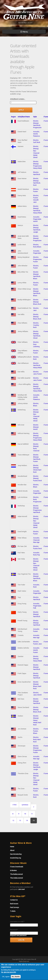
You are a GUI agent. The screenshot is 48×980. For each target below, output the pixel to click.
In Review (13, 870)
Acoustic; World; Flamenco (37, 134)
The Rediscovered (16, 874)
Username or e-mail (17, 922)
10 (25, 814)
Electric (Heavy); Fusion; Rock (37, 478)
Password (14, 930)
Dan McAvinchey (16, 854)
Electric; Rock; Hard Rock (37, 739)
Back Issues (14, 904)
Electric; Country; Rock (36, 325)
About (12, 850)
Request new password (18, 935)
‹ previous (25, 805)
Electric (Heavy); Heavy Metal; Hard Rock (37, 720)
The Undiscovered (16, 878)
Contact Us (14, 900)
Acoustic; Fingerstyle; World (37, 219)
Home (12, 847)
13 (20, 820)
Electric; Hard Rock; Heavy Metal (37, 365)
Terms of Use (27, 969)
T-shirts (13, 911)
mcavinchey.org (15, 858)
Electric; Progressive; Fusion (37, 259)
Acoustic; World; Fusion (36, 650)
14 (27, 820)
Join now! (21, 889)
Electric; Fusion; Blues (36, 731)
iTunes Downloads (17, 867)
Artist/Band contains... (18, 99)
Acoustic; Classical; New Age (36, 540)
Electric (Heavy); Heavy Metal (37, 659)
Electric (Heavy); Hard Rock (37, 614)
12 (13, 820)
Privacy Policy (24, 971)
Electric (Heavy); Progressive (37, 238)
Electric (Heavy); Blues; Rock (37, 302)
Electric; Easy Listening (36, 344)
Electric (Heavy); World (36, 427)
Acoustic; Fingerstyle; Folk (37, 606)
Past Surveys (15, 907)
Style (35, 117)
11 (32, 814)
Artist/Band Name (24, 117)
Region (13, 117)
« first (14, 805)
